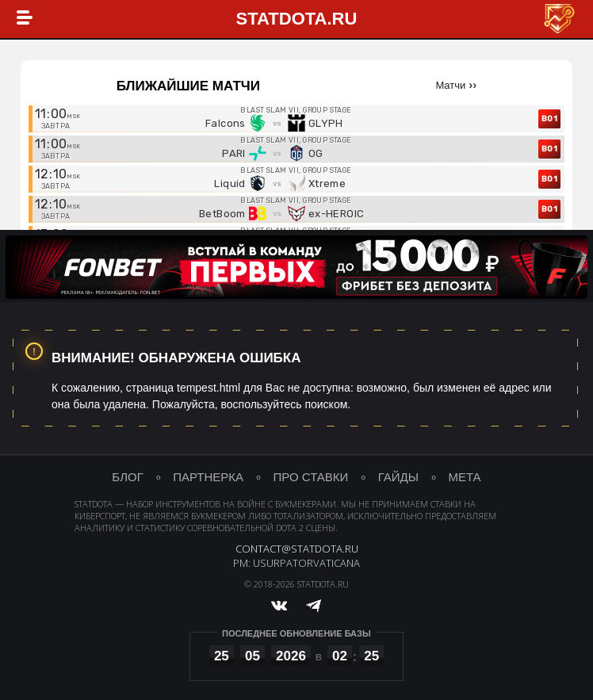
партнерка (207, 478)
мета (466, 478)
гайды (399, 478)
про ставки (311, 478)
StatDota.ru (297, 19)
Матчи (450, 85)
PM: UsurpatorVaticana (296, 566)
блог (126, 478)
